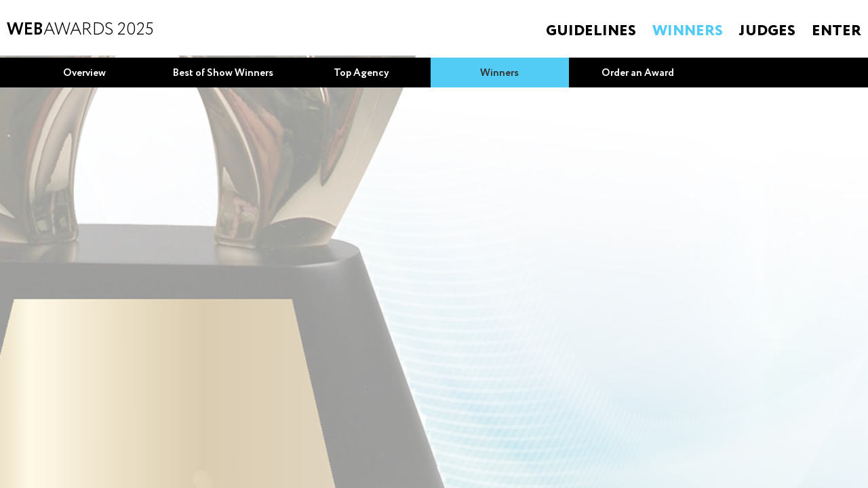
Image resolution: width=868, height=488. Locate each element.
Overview (84, 73)
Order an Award (638, 73)
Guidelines (591, 31)
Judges (767, 31)
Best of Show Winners (223, 73)
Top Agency (361, 73)
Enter (836, 31)
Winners (688, 31)
